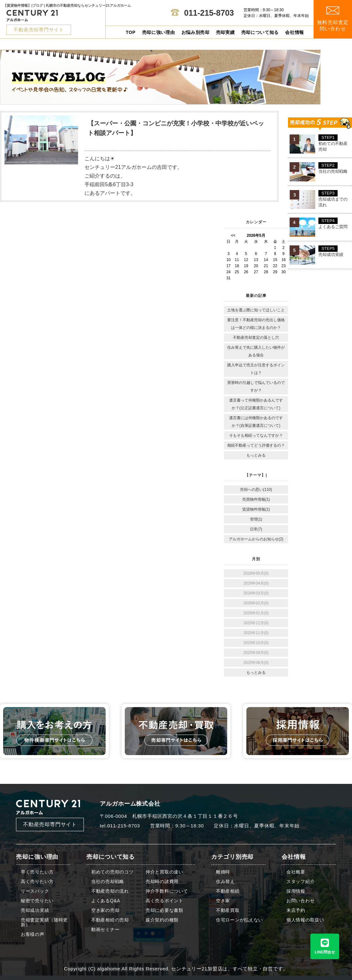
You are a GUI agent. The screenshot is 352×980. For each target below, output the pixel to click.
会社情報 (295, 32)
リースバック (35, 891)
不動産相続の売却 (110, 920)
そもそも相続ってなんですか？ (256, 435)
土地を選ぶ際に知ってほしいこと (256, 310)
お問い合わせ (300, 901)
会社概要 (296, 872)
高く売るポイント (164, 901)
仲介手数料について (167, 891)
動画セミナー (105, 930)
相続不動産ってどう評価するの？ (256, 445)
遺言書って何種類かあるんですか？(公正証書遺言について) (256, 404)
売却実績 (225, 32)
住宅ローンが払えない (240, 920)
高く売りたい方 (37, 882)
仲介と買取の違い (164, 872)
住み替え (225, 882)
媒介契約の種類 (162, 920)
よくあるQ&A (106, 901)
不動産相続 (228, 891)
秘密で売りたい (37, 901)
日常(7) (256, 529)
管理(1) (256, 519)
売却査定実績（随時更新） (44, 922)
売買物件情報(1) (256, 499)
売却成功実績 (35, 910)
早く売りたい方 (37, 872)
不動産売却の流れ (110, 891)
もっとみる (256, 455)
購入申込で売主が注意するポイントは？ (256, 369)
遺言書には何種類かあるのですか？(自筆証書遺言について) (256, 422)
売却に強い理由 (159, 32)
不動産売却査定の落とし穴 (256, 338)
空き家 (223, 901)
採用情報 (296, 891)
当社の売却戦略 (108, 882)
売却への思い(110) (256, 490)
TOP (131, 32)
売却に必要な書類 (164, 910)
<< (233, 235)
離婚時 (223, 872)
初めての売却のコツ (112, 872)
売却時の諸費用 (162, 882)
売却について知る (260, 32)
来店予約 (296, 910)
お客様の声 (33, 934)
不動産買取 (228, 910)
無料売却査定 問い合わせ (333, 19)
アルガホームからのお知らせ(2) (256, 539)
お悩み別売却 (196, 32)
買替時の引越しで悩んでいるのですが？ (256, 386)
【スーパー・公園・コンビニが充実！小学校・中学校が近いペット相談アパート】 (176, 128)
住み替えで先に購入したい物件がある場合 (256, 351)
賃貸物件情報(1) (256, 509)
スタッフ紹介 (300, 882)
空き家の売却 (105, 910)
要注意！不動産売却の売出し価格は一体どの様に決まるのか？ (256, 324)
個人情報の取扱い (305, 920)
